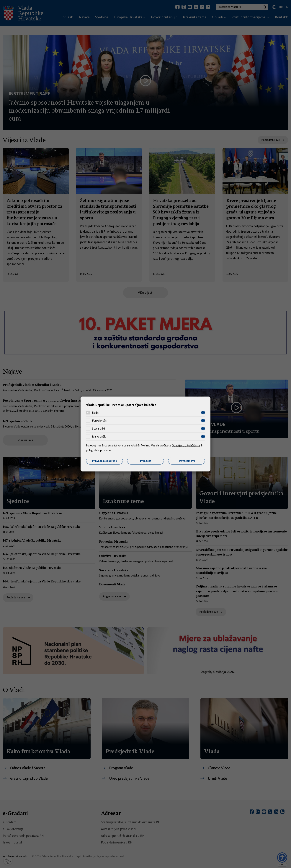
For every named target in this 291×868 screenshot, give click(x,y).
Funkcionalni (100, 421)
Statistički (98, 429)
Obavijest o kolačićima (186, 445)
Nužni (96, 413)
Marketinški (99, 437)
